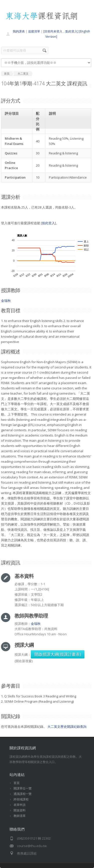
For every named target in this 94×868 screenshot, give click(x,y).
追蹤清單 (34, 31)
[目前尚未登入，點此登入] (61, 31)
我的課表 (19, 31)
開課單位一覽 (23, 788)
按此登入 (48, 223)
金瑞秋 (6, 301)
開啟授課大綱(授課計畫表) (58, 654)
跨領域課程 (21, 799)
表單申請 (20, 805)
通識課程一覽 (23, 794)
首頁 (17, 783)
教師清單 (20, 816)
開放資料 (20, 810)
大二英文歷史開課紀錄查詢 (67, 727)
